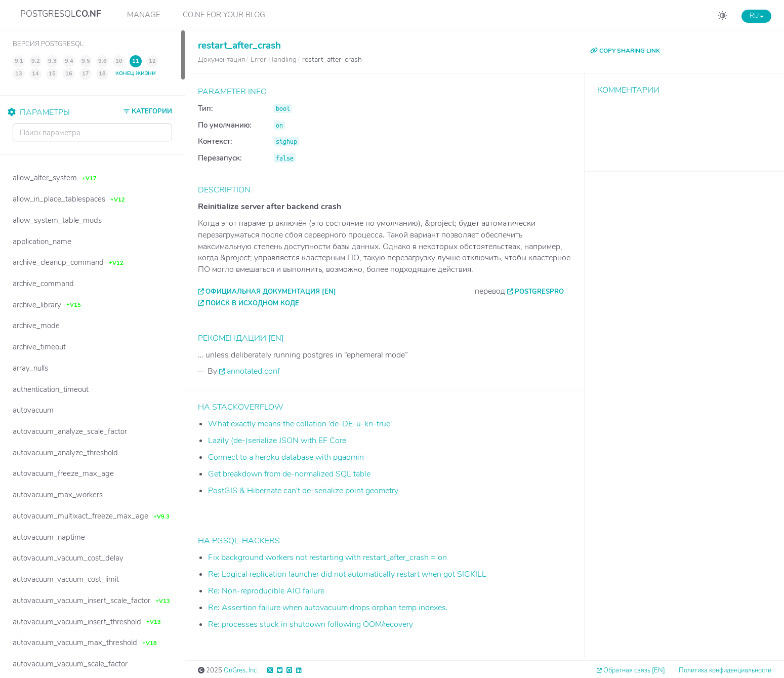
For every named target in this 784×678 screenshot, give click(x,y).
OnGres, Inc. (241, 670)
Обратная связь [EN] (634, 670)
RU (756, 16)
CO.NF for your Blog (224, 15)
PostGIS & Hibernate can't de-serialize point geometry (303, 491)
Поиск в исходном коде (252, 303)
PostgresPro (539, 292)
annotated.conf (253, 371)
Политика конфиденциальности (725, 670)
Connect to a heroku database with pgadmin (286, 457)
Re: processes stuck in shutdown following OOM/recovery (311, 624)
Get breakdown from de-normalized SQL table (289, 474)
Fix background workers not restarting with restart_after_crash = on (327, 557)
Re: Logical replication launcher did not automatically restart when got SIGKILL (347, 574)
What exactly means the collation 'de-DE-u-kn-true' (300, 424)
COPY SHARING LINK (625, 51)
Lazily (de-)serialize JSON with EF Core (277, 441)
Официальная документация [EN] (271, 292)
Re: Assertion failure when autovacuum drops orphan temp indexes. (328, 608)
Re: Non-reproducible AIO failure (266, 591)
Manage (144, 15)
